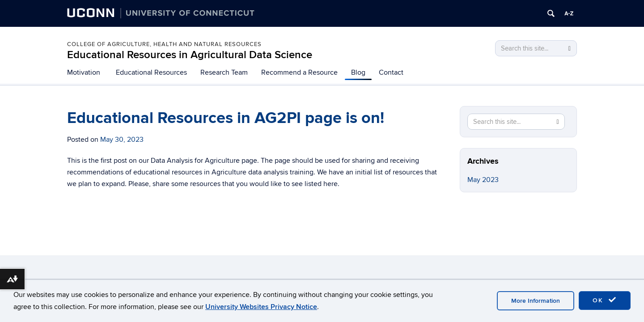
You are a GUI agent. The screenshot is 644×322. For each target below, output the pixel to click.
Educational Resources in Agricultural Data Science (190, 55)
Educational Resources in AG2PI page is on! (226, 118)
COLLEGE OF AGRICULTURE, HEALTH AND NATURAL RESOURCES (164, 44)
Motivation (84, 72)
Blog (358, 72)
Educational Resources (151, 72)
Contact (391, 72)
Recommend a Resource (299, 72)
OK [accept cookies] (605, 300)
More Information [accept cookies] (536, 301)
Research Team (224, 72)
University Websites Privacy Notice (261, 307)
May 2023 (483, 180)
